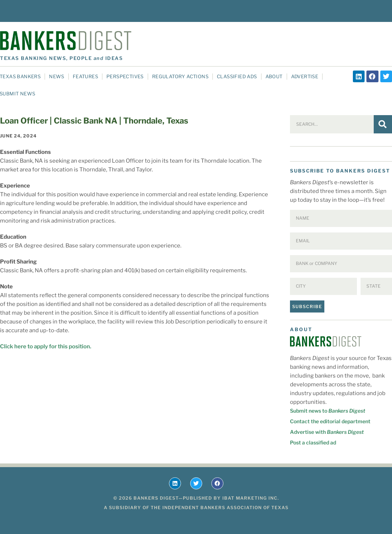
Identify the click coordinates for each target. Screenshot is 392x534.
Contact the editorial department (330, 421)
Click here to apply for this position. (46, 346)
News (57, 76)
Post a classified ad (313, 442)
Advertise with (327, 432)
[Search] (383, 124)
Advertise (305, 76)
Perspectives (125, 76)
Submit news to (328, 411)
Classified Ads (237, 76)
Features (85, 76)
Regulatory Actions (180, 76)
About (274, 76)
